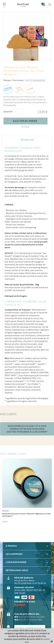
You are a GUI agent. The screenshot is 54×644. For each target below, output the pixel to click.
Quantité (8, 111)
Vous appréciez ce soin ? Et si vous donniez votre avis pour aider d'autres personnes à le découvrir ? (27, 429)
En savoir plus (10, 105)
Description (27, 140)
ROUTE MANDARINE (35, 80)
